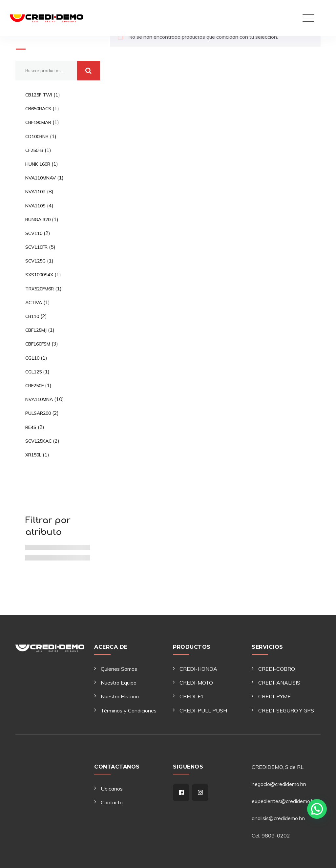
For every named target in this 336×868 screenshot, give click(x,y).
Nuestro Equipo (119, 683)
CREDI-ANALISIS (279, 683)
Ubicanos (112, 789)
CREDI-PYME (274, 696)
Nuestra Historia (120, 696)
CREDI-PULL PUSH (203, 710)
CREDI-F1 (192, 696)
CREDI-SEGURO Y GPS (286, 710)
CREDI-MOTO (196, 683)
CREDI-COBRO (277, 669)
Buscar (29, 40)
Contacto (112, 802)
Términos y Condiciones (129, 710)
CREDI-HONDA (198, 669)
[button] (317, 809)
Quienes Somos (119, 669)
